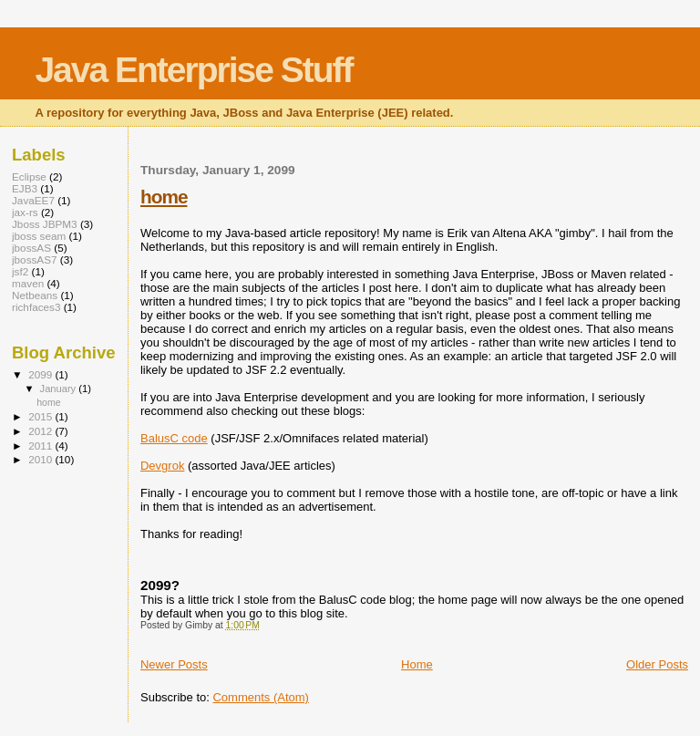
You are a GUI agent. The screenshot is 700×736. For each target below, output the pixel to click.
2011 (41, 446)
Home (417, 664)
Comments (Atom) (260, 697)
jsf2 (20, 271)
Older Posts (657, 664)
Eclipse (29, 176)
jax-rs (25, 212)
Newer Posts (174, 664)
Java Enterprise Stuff (193, 70)
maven (28, 283)
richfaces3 (36, 307)
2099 (41, 374)
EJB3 (25, 188)
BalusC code (174, 438)
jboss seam (39, 236)
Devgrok (162, 466)
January (60, 389)
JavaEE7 (33, 200)
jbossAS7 (35, 259)
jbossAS (31, 248)
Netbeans (35, 295)
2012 (41, 431)
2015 (41, 416)
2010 (41, 459)
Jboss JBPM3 (45, 224)
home (164, 197)
